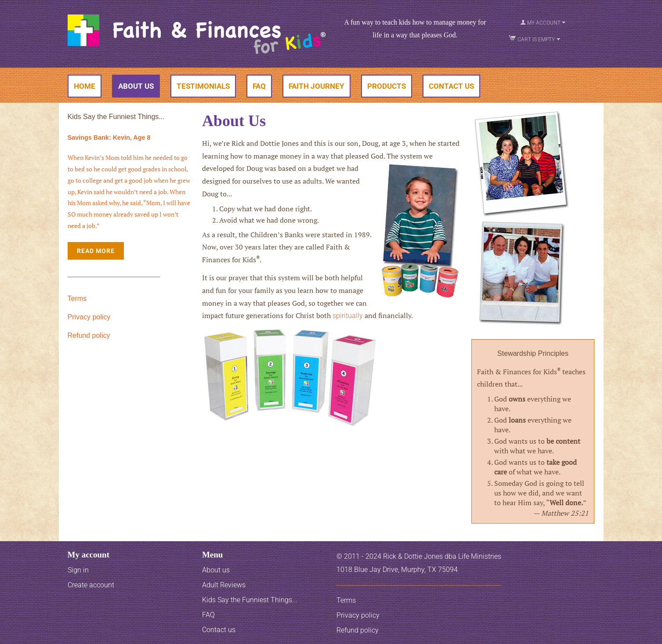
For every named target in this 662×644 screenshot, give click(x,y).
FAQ (259, 86)
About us (216, 570)
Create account (91, 585)
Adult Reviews (224, 585)
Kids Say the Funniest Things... (250, 600)
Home (85, 86)
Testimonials (203, 86)
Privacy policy (89, 317)
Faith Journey (317, 86)
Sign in (78, 570)
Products (387, 86)
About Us (136, 86)
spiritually (348, 316)
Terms (77, 298)
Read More (96, 251)
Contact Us (451, 86)
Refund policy (89, 335)
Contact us (219, 630)
